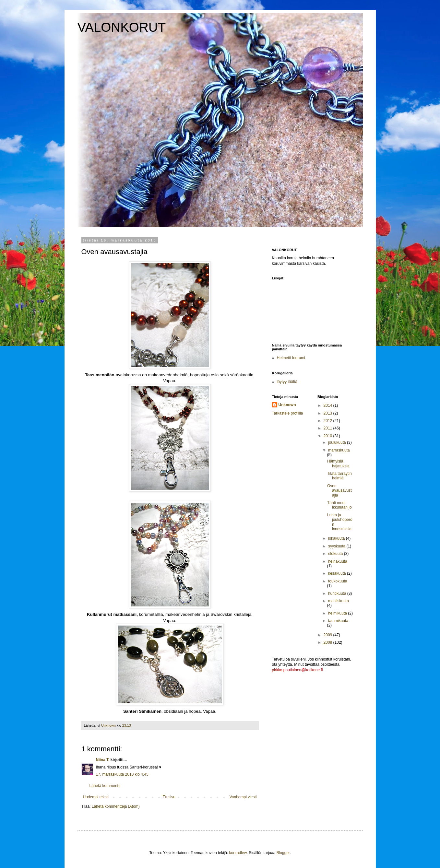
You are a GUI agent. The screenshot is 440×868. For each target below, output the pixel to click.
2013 (328, 413)
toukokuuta (338, 581)
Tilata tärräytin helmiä (339, 476)
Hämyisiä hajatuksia (338, 463)
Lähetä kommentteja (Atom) (116, 806)
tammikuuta (338, 621)
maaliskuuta (339, 601)
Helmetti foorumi (291, 358)
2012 (328, 421)
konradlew (238, 853)
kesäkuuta (338, 573)
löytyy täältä (287, 382)
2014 (328, 405)
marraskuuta (339, 450)
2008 (328, 642)
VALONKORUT (122, 27)
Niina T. (103, 760)
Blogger (283, 853)
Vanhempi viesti (243, 797)
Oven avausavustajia (339, 491)
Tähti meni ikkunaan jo (339, 505)
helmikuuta (338, 613)
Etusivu (169, 797)
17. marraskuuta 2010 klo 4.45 (122, 774)
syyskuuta (337, 546)
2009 (328, 635)
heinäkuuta (338, 561)
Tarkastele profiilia (288, 413)
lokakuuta (337, 538)
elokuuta (336, 554)
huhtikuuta (338, 593)
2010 (328, 436)
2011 (328, 428)
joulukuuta (338, 442)
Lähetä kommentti (105, 786)
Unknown (287, 405)
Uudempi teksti (96, 797)
